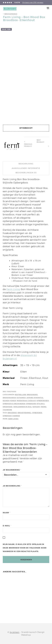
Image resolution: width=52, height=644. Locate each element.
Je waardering (12, 470)
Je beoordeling (12, 486)
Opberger (7, 416)
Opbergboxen (43, 401)
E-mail (7, 526)
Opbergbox (37, 413)
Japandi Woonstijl (35, 398)
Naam (7, 513)
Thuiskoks (7, 410)
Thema (44, 407)
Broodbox (12, 413)
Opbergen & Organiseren (14, 404)
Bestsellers (21, 395)
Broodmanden (9, 398)
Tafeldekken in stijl (23, 407)
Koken (13, 401)
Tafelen (36, 407)
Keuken (6, 401)
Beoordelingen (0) (26, 173)
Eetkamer (21, 398)
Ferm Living (13, 289)
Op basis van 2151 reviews (33, 2)
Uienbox (16, 416)
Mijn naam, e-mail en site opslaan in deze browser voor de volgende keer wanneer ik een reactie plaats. (25, 548)
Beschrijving (26, 164)
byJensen (14, 632)
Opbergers (31, 404)
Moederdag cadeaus (26, 401)
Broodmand (11, 14)
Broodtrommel (25, 413)
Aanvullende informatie (26, 168)
